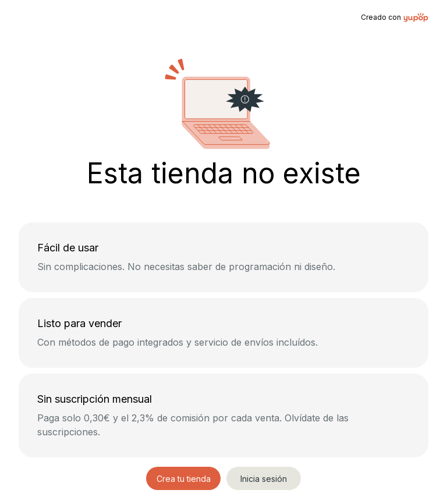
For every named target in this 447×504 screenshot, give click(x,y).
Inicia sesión (264, 479)
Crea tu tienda (184, 479)
